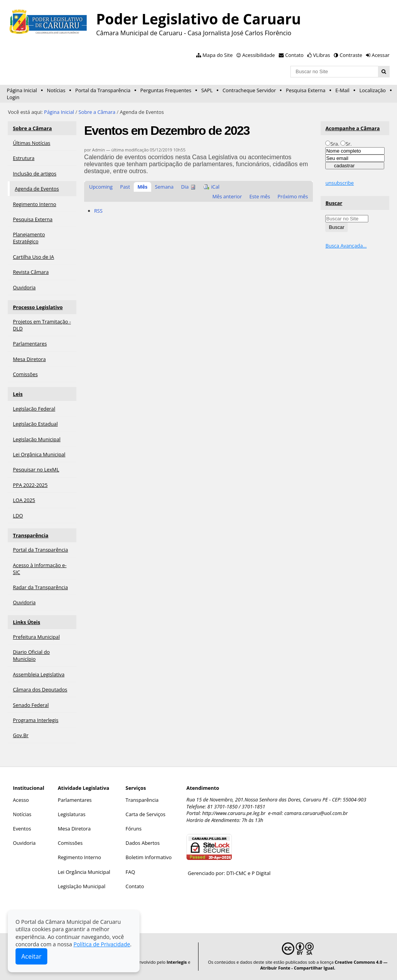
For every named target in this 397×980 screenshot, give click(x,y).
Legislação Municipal (82, 886)
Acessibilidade (259, 55)
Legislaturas (72, 814)
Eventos (22, 829)
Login (13, 97)
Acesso (21, 800)
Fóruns (134, 829)
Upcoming (101, 187)
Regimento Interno (79, 857)
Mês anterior (227, 196)
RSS (98, 211)
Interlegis (177, 962)
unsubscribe (339, 183)
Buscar (334, 203)
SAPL (207, 90)
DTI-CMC (236, 873)
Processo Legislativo (38, 307)
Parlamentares (75, 800)
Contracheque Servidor (249, 90)
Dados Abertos (143, 843)
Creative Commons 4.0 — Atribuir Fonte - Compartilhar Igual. (324, 965)
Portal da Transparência (103, 90)
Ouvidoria (24, 843)
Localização (373, 90)
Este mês (260, 196)
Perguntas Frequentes (166, 90)
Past (125, 187)
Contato (295, 55)
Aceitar (31, 956)
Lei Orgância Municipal (84, 872)
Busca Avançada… (346, 246)
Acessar (381, 55)
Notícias (56, 90)
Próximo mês (293, 196)
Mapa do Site (217, 55)
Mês (142, 187)
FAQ (130, 872)
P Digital (261, 873)
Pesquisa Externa (306, 90)
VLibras (322, 55)
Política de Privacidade (102, 944)
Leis (18, 394)
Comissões (70, 843)
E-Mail (342, 90)
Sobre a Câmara (97, 112)
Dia (185, 187)
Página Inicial (22, 90)
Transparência (31, 535)
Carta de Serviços (146, 814)
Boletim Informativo (149, 857)
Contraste (351, 55)
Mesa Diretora (74, 829)
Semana (164, 187)
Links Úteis (26, 622)
